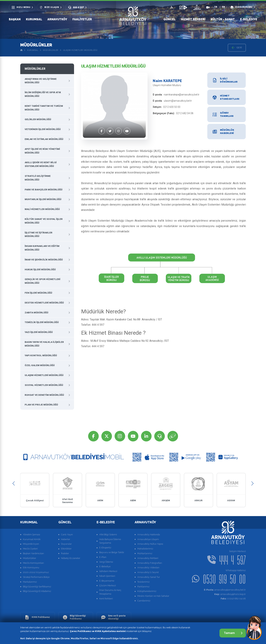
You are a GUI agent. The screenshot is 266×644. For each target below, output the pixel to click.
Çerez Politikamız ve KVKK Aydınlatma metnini (98, 631)
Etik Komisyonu (31, 568)
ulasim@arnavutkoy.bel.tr (178, 101)
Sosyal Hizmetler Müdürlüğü (44, 385)
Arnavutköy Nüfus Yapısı (150, 544)
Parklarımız (143, 587)
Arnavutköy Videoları (148, 568)
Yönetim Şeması (31, 535)
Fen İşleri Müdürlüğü (38, 293)
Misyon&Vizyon (31, 544)
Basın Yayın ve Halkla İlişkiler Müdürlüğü (44, 344)
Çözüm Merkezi (108, 586)
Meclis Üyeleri (30, 549)
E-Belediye (249, 19)
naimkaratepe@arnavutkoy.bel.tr (182, 95)
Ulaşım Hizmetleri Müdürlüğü (80, 50)
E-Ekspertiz (105, 548)
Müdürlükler (51, 50)
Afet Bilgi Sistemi (108, 535)
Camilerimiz (144, 601)
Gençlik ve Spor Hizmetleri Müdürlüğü (42, 281)
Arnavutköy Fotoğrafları (150, 563)
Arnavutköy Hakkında (149, 535)
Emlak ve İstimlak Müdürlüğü (44, 139)
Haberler (66, 539)
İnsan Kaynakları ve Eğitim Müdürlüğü (42, 248)
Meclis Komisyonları (33, 563)
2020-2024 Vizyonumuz (36, 572)
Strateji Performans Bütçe (36, 577)
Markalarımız (30, 582)
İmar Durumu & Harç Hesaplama (110, 592)
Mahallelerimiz (145, 549)
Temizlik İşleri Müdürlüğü (42, 322)
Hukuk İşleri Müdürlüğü (40, 270)
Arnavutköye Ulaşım (148, 539)
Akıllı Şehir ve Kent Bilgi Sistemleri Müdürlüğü (41, 164)
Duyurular (66, 544)
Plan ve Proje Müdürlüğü (41, 405)
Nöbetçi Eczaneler (71, 558)
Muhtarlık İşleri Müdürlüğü (43, 199)
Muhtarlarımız (145, 553)
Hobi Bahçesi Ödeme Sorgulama (110, 541)
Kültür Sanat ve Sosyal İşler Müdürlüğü (44, 221)
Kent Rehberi (106, 599)
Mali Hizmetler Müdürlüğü (42, 209)
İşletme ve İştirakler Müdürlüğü (39, 234)
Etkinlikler (66, 549)
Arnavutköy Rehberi (148, 558)
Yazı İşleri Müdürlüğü (39, 332)
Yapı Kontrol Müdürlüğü (41, 355)
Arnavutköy (57, 19)
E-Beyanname (107, 581)
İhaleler (65, 553)
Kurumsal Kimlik (32, 539)
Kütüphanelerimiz (147, 591)
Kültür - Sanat (223, 19)
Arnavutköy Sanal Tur (149, 577)
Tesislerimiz (143, 582)
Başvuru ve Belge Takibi (112, 552)
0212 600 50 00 (172, 107)
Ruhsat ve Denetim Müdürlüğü (44, 395)
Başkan (15, 19)
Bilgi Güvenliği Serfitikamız (37, 587)
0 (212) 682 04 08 (233, 599)
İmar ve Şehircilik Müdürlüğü (44, 260)
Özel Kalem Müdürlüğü (40, 365)
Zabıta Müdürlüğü (36, 313)
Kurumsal (34, 19)
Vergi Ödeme (106, 562)
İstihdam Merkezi (108, 571)
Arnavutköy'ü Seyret (148, 572)
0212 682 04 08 (185, 113)
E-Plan (103, 557)
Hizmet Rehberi (193, 19)
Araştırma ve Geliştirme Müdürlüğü (41, 81)
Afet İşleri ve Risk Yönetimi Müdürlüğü (42, 151)
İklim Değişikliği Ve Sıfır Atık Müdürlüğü (43, 94)
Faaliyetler (82, 19)
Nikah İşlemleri (107, 576)
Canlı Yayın (67, 535)
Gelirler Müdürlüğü (38, 119)
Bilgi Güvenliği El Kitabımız (37, 591)
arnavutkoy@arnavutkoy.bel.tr (225, 590)
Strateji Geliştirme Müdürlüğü (38, 178)
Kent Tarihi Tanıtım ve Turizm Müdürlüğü (44, 108)
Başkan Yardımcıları (33, 553)
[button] (14, 483)
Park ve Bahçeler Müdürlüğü (44, 190)
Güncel (169, 19)
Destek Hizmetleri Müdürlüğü (44, 303)
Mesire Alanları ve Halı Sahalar (153, 596)
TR (216, 7)
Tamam (233, 633)
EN (223, 7)
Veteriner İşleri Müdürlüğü (43, 129)
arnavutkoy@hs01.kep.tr (230, 594)
